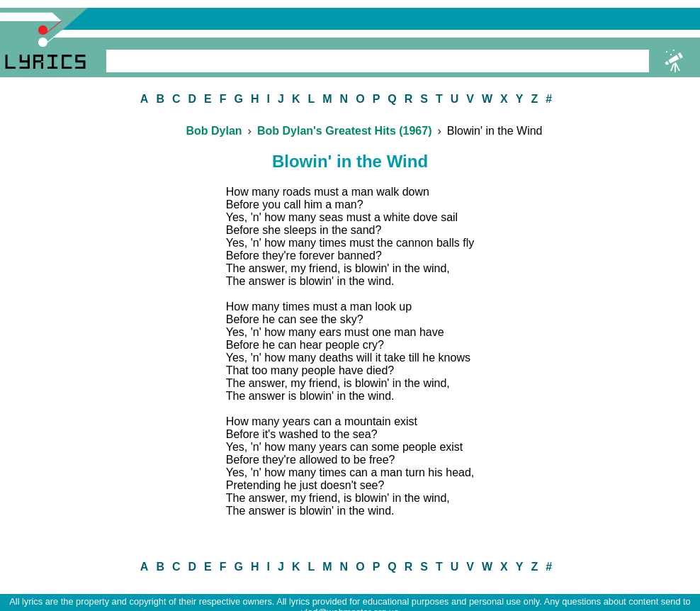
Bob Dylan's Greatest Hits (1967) (345, 131)
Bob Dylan (214, 131)
